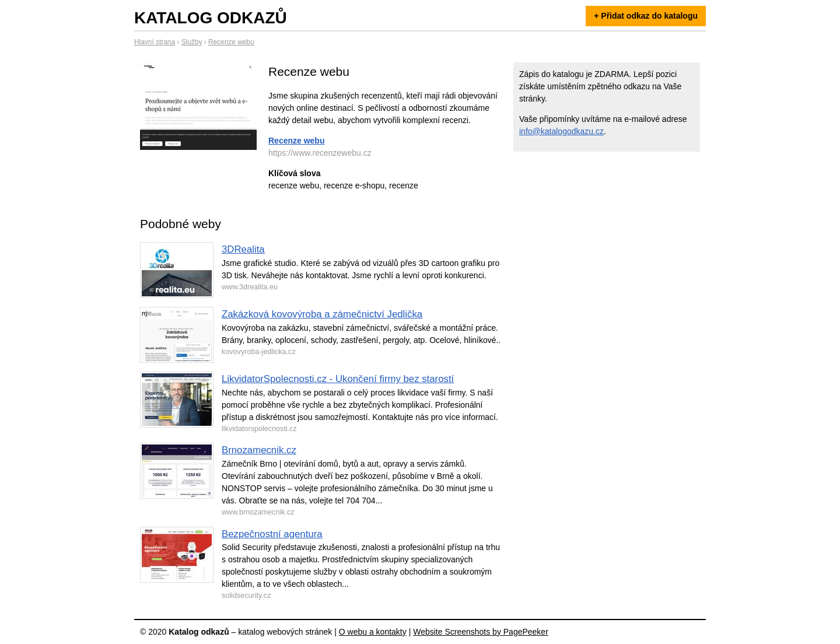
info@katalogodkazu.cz (561, 131)
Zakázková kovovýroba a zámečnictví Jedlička (322, 314)
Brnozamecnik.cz (259, 450)
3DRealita (243, 249)
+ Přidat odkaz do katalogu (646, 16)
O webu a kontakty (373, 632)
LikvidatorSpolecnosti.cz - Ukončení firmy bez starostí (338, 379)
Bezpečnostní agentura (272, 534)
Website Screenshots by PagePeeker (481, 632)
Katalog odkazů (211, 18)
